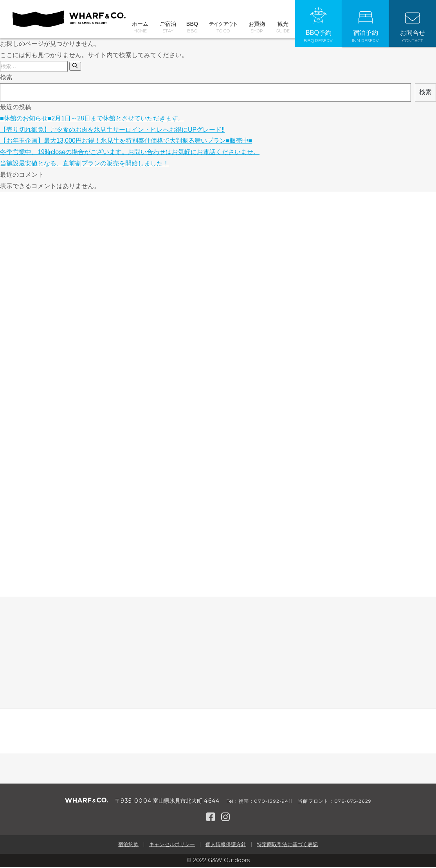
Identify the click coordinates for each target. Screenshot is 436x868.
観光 (283, 27)
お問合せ (413, 28)
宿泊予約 (366, 27)
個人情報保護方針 (226, 845)
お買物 (257, 27)
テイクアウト (223, 27)
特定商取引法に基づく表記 (287, 845)
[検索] (75, 67)
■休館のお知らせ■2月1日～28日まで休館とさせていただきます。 (92, 119)
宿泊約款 (128, 845)
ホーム (140, 27)
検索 (6, 78)
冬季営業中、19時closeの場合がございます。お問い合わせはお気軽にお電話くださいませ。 (130, 153)
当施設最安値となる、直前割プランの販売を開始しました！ (85, 164)
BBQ (192, 27)
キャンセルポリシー (172, 845)
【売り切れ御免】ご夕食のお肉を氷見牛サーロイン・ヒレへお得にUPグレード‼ (112, 130)
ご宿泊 (168, 27)
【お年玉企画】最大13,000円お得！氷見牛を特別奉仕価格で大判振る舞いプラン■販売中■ (126, 141)
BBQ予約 (319, 25)
